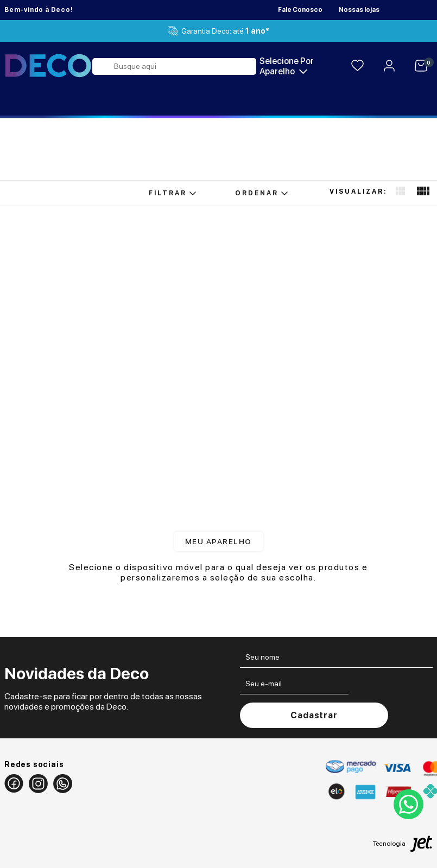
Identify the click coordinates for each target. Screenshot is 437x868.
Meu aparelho (218, 541)
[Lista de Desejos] (357, 66)
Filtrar (172, 193)
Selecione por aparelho (287, 66)
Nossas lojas (359, 10)
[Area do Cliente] (389, 66)
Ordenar (261, 193)
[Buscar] (103, 66)
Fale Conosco (300, 10)
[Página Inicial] (48, 66)
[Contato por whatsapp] (407, 804)
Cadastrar (314, 715)
